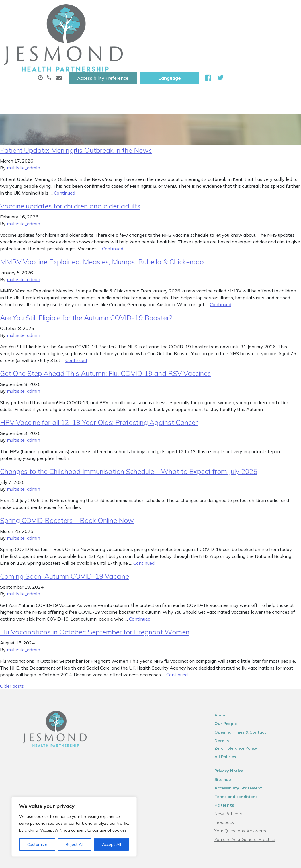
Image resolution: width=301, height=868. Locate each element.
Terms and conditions (242, 746)
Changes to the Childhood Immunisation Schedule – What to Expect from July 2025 (129, 429)
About (92, 28)
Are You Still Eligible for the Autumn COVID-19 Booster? (86, 275)
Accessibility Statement (244, 738)
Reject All (75, 844)
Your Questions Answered (247, 781)
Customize (37, 844)
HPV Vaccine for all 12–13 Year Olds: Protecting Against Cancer (99, 380)
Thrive (284, 859)
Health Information (154, 48)
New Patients (97, 48)
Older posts (12, 643)
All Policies (231, 707)
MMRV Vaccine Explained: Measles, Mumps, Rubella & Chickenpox (103, 219)
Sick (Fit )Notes (239, 28)
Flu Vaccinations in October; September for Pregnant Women (95, 589)
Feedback (230, 772)
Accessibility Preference (176, 11)
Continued (64, 150)
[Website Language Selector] (243, 11)
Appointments (139, 28)
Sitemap (228, 729)
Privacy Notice (235, 721)
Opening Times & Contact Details (254, 689)
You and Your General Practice (250, 789)
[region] (74, 827)
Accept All (111, 844)
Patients (230, 755)
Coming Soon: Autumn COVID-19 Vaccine (64, 533)
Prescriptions (191, 28)
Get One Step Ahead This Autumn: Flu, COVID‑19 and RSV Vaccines (106, 331)
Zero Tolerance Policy (241, 698)
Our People (231, 681)
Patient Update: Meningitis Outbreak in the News (76, 107)
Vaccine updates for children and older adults (70, 163)
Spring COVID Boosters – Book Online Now (67, 478)
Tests (279, 28)
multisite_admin (23, 125)
